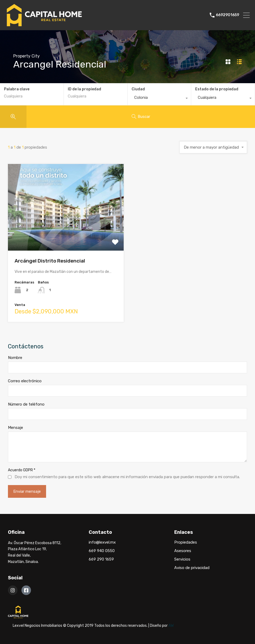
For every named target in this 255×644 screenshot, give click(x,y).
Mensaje (15, 428)
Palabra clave (17, 89)
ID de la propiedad (84, 89)
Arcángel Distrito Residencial (50, 261)
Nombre (15, 358)
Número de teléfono (26, 404)
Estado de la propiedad (217, 89)
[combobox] (159, 99)
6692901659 (227, 15)
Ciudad (138, 89)
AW (171, 626)
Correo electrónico (25, 381)
